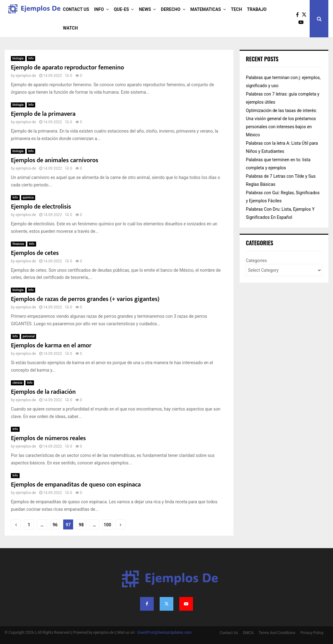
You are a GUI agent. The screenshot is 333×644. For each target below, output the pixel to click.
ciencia (17, 383)
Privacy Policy (312, 633)
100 (107, 525)
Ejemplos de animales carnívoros (55, 160)
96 (55, 525)
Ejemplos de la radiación (43, 392)
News (145, 9)
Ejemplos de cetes (35, 253)
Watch (70, 28)
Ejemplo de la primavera (43, 114)
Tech (237, 9)
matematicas (206, 9)
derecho (171, 9)
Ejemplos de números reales (48, 438)
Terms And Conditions (277, 633)
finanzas (18, 244)
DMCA (248, 633)
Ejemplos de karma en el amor (51, 346)
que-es (122, 9)
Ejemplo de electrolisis (41, 207)
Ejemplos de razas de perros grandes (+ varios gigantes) (85, 299)
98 (81, 525)
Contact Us (76, 9)
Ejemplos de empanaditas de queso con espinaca (76, 485)
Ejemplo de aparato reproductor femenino (68, 68)
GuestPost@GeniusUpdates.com (164, 632)
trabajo (257, 9)
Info (99, 9)
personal (29, 336)
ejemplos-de (26, 76)
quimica (28, 197)
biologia (18, 58)
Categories (256, 261)
